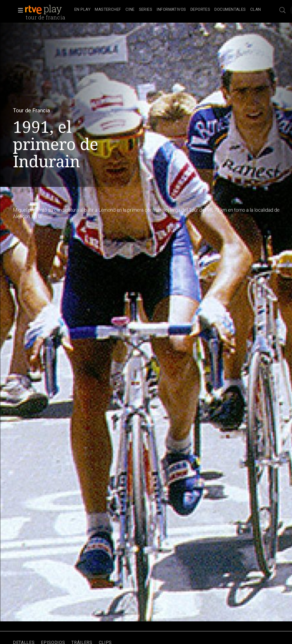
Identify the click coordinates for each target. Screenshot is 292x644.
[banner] (48, 10)
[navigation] (168, 10)
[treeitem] (82, 10)
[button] (19, 10)
